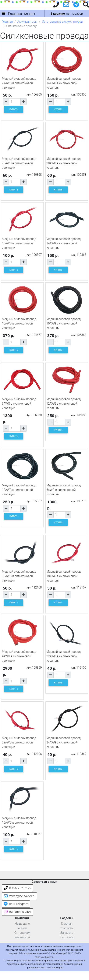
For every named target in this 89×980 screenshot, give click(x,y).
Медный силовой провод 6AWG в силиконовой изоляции (19, 404)
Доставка (67, 937)
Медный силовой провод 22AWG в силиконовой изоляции (63, 656)
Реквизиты (22, 937)
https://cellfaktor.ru (44, 957)
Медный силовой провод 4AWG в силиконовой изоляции (19, 656)
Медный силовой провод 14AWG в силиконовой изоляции (63, 83)
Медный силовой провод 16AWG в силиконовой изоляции (19, 243)
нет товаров (67, 14)
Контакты (67, 928)
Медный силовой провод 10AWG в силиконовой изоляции (19, 323)
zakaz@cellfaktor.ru (19, 896)
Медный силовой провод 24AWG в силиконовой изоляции (19, 83)
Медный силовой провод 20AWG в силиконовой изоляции (19, 163)
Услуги (22, 928)
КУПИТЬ (14, 109)
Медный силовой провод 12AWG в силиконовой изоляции (63, 404)
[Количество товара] (15, 102)
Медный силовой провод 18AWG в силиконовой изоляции (19, 576)
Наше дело (22, 924)
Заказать (67, 933)
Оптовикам (22, 933)
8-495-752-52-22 (17, 888)
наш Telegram (16, 904)
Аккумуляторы (27, 22)
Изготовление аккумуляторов (62, 22)
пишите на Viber (17, 912)
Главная (7, 22)
